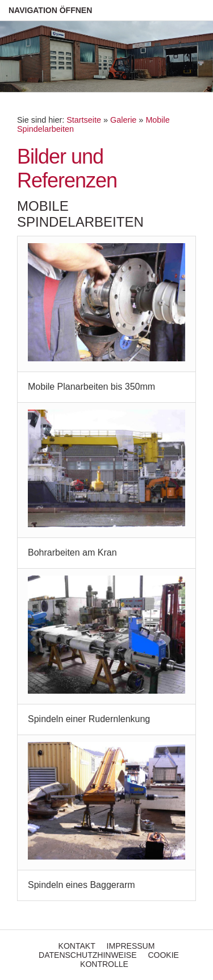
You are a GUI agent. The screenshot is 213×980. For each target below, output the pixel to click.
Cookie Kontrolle (130, 960)
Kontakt (77, 946)
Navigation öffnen (50, 10)
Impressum (131, 946)
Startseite (84, 120)
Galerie (123, 120)
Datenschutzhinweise (87, 955)
